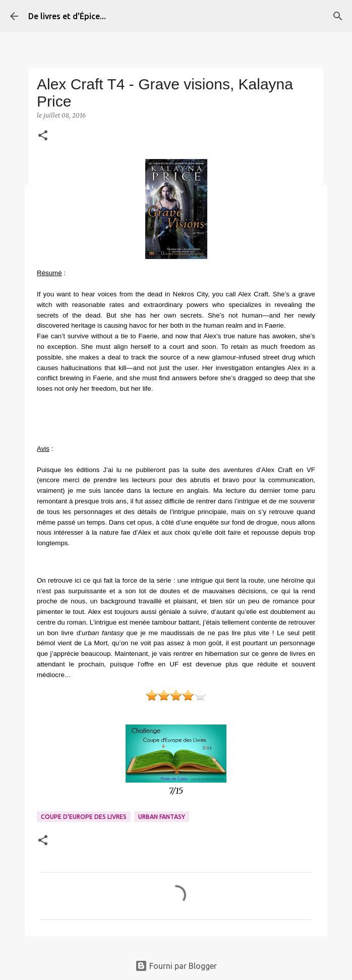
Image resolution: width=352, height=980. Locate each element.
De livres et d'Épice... (67, 16)
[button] (43, 136)
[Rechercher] (338, 16)
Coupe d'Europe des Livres (84, 817)
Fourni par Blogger (176, 966)
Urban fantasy (162, 817)
